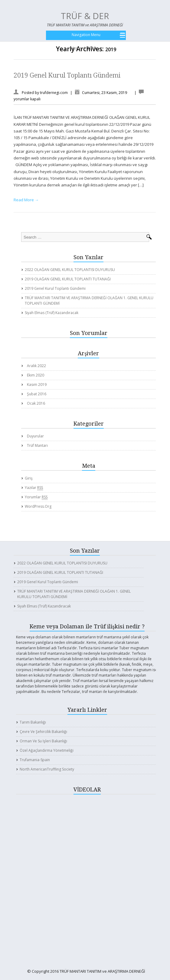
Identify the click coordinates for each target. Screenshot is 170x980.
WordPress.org (38, 506)
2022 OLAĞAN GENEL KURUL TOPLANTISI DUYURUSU (70, 270)
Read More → (26, 200)
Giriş (29, 478)
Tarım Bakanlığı (33, 722)
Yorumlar (36, 497)
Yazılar (34, 488)
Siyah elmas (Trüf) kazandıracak (52, 313)
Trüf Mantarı (37, 445)
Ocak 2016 (36, 403)
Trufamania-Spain (35, 760)
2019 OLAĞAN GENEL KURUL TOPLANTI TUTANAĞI (68, 279)
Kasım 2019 (37, 385)
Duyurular (35, 436)
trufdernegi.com (54, 93)
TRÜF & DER (85, 16)
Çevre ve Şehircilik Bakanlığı (43, 732)
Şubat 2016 (37, 394)
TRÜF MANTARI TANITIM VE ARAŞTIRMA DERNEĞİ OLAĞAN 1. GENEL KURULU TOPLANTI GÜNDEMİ (89, 301)
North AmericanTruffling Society (47, 769)
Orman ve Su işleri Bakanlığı (43, 741)
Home (76, 48)
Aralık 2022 (36, 366)
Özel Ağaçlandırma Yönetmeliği (47, 750)
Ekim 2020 (36, 375)
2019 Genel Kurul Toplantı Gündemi (67, 75)
